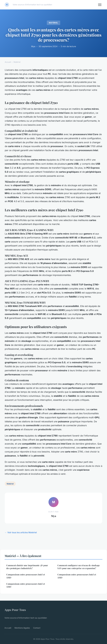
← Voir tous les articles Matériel (21, 532)
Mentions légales (22, 628)
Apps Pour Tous (15, 610)
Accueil (8, 62)
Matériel (54, 23)
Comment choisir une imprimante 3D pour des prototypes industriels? (27, 567)
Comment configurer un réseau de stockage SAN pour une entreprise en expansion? (79, 567)
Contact (37, 628)
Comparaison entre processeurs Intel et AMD (26, 576)
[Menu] (100, 5)
